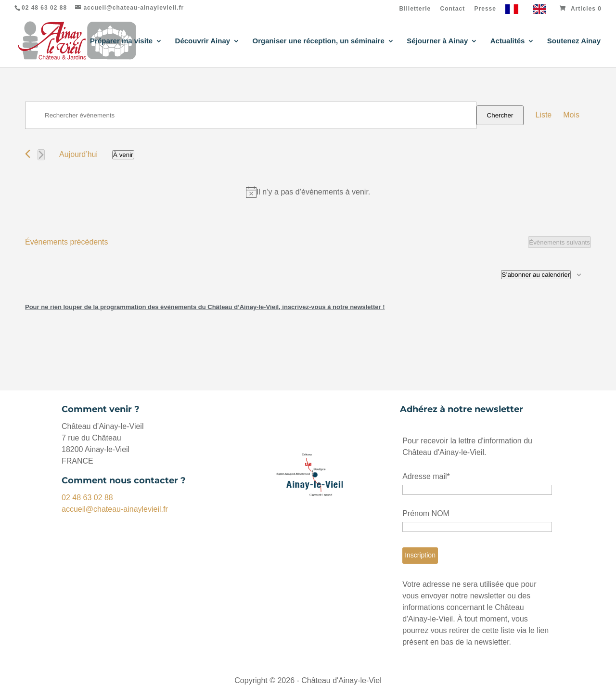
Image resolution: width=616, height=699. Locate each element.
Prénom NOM (426, 513)
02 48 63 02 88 (87, 498)
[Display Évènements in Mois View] (571, 115)
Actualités (508, 41)
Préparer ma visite (121, 41)
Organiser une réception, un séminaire (319, 41)
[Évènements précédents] (28, 154)
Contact (453, 9)
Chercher (500, 115)
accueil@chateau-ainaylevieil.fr (115, 509)
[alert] (308, 192)
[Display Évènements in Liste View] (543, 115)
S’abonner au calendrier (536, 275)
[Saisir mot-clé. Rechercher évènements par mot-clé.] (251, 115)
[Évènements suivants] (41, 155)
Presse (485, 9)
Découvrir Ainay (203, 41)
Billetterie (415, 9)
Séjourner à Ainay (437, 41)
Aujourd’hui (78, 154)
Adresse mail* (426, 476)
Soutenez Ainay (574, 41)
